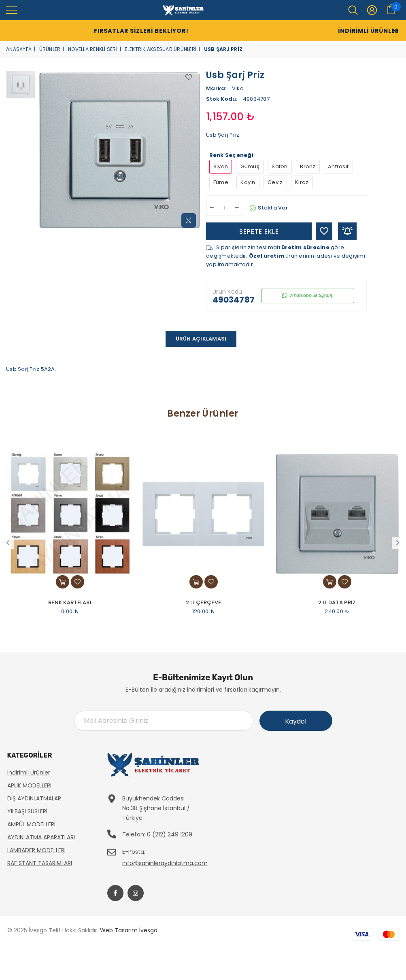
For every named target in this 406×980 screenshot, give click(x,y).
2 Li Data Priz (337, 603)
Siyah (221, 166)
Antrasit (338, 166)
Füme (221, 182)
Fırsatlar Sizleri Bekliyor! (122, 31)
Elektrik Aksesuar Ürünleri (160, 49)
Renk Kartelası (70, 603)
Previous (8, 543)
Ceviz (275, 182)
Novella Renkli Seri (93, 49)
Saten (280, 166)
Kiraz (302, 182)
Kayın (248, 182)
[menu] (12, 10)
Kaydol (296, 721)
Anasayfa (19, 49)
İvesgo (148, 930)
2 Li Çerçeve (203, 603)
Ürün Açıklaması (201, 339)
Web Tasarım (119, 930)
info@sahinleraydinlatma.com (165, 863)
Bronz (308, 166)
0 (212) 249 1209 (170, 834)
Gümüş (250, 166)
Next (398, 543)
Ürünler (50, 49)
